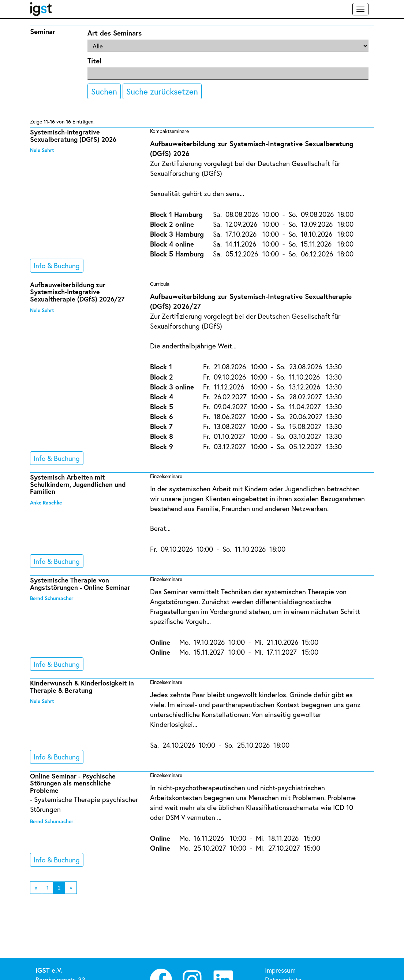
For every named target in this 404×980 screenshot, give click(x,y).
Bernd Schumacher (52, 598)
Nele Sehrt (42, 150)
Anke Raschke (46, 502)
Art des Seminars (115, 33)
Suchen (104, 91)
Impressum (280, 970)
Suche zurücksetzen (162, 91)
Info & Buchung (57, 265)
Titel (94, 61)
